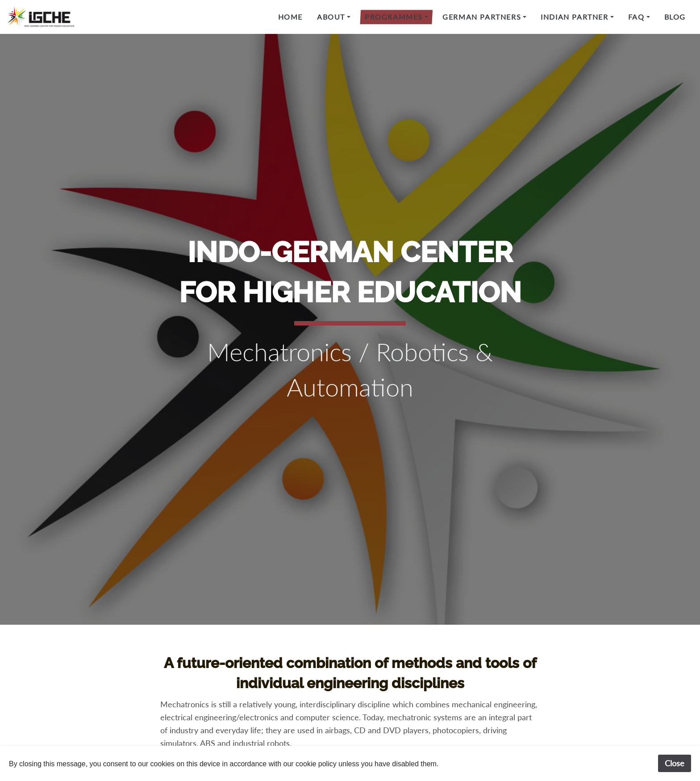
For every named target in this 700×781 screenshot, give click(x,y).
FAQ (636, 17)
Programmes (394, 17)
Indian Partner (574, 17)
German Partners (482, 17)
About (331, 17)
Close (675, 763)
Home (290, 17)
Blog (675, 17)
